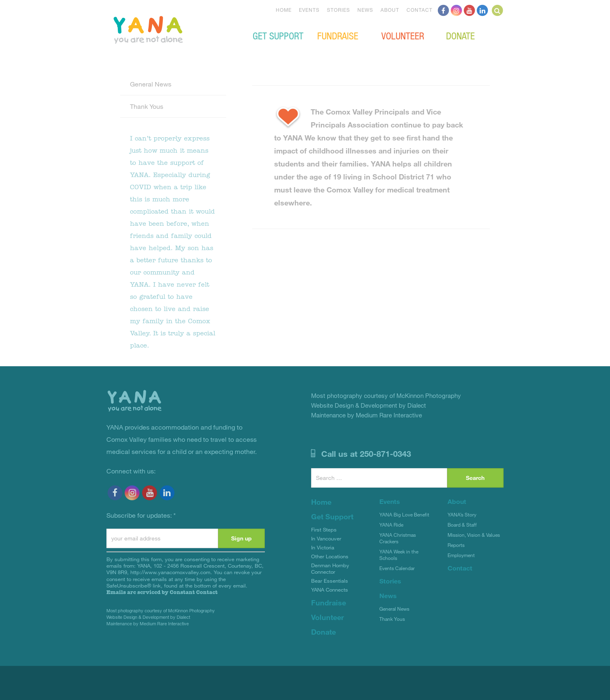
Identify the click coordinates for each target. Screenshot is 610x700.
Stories (339, 10)
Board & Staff (462, 525)
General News (151, 84)
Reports (456, 545)
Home (284, 10)
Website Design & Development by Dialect (148, 617)
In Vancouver (326, 538)
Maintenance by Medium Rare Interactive (148, 623)
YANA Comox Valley (175, 29)
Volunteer (403, 35)
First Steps (324, 529)
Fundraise (338, 35)
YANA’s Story (462, 514)
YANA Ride (391, 525)
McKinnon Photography (191, 610)
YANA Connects (330, 590)
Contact (420, 10)
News (365, 10)
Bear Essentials (330, 581)
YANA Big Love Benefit (404, 514)
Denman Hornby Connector (330, 568)
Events (309, 10)
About (390, 10)
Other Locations (330, 556)
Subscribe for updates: (141, 515)
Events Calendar (397, 568)
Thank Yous (147, 106)
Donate (460, 35)
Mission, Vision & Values (474, 535)
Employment (461, 555)
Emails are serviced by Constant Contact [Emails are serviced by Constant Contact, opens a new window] (162, 592)
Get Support (278, 35)
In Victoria (323, 547)
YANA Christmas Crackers (398, 538)
